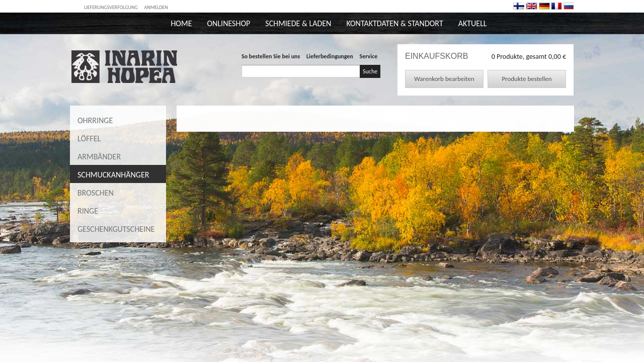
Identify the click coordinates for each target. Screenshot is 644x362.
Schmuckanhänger (113, 175)
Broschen (96, 193)
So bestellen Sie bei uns (271, 56)
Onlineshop (228, 23)
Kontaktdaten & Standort (394, 23)
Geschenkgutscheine (116, 229)
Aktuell (473, 23)
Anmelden (156, 7)
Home (181, 23)
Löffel (89, 139)
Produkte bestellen (527, 79)
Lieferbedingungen (330, 56)
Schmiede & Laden (298, 23)
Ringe (88, 211)
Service (369, 56)
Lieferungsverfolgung (111, 7)
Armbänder (99, 157)
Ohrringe (95, 120)
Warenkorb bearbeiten (444, 79)
